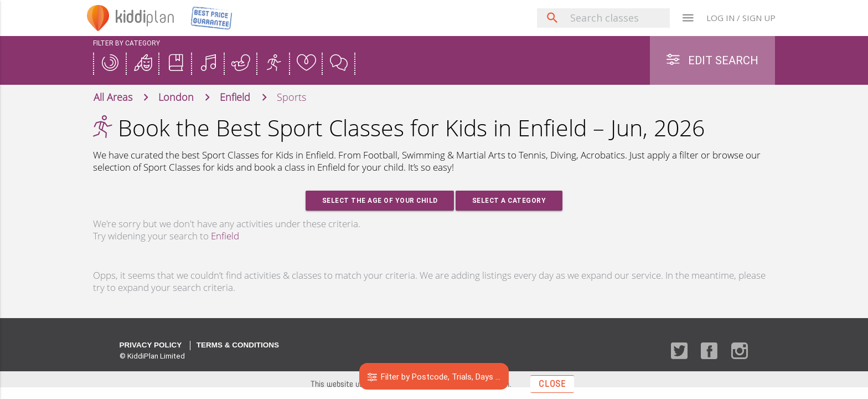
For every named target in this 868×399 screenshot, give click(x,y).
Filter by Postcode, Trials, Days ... (434, 377)
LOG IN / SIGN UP (741, 18)
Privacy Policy (151, 346)
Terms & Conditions (238, 346)
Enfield (225, 236)
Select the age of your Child (379, 201)
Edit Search (712, 60)
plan (146, 18)
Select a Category (509, 201)
